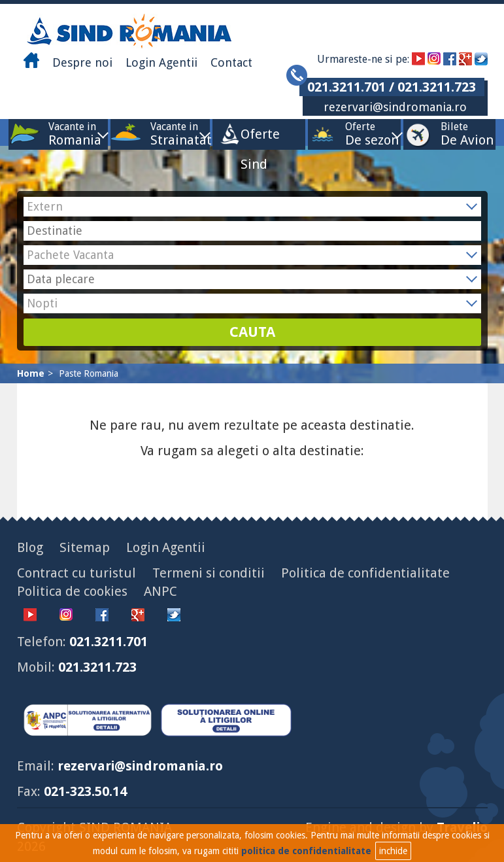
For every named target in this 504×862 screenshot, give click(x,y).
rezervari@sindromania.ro (395, 107)
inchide (393, 851)
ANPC (160, 591)
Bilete (454, 134)
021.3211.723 (97, 667)
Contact (231, 62)
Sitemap (85, 547)
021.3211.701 (109, 642)
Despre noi (82, 62)
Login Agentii (161, 62)
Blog (30, 547)
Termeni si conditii (209, 573)
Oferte (360, 134)
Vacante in (72, 134)
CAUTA (252, 332)
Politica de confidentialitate (365, 573)
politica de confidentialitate (306, 851)
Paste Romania (89, 373)
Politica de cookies (72, 591)
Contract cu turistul (76, 573)
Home (31, 373)
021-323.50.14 (85, 791)
